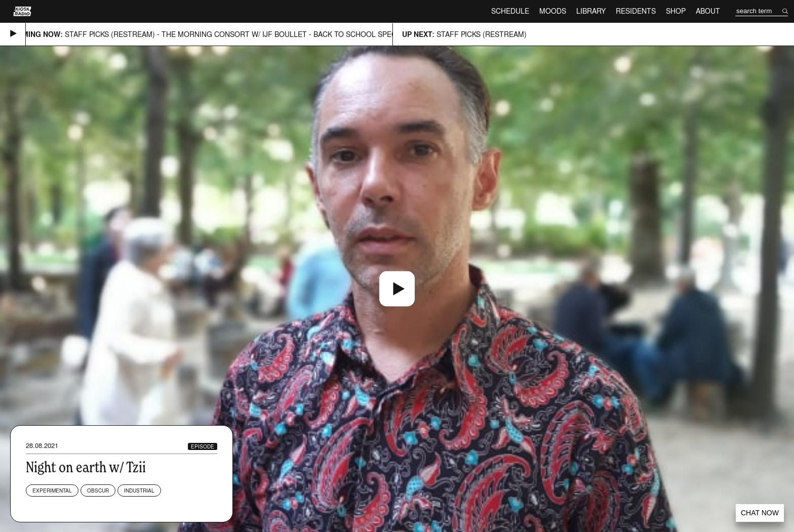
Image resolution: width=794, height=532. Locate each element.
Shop (676, 11)
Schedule (510, 11)
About (708, 11)
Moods (553, 11)
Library (591, 11)
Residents (636, 11)
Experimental (52, 490)
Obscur (98, 490)
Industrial (139, 490)
